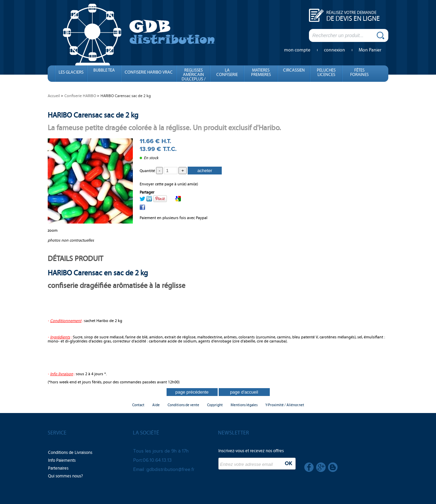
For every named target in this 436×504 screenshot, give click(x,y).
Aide (156, 405)
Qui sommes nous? (65, 476)
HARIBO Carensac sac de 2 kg (93, 115)
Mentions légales (244, 405)
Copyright (215, 405)
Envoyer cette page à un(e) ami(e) (169, 184)
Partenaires (58, 468)
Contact (138, 405)
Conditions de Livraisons (70, 453)
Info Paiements (62, 460)
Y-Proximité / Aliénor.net (285, 405)
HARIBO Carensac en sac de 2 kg (98, 273)
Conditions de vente (183, 405)
